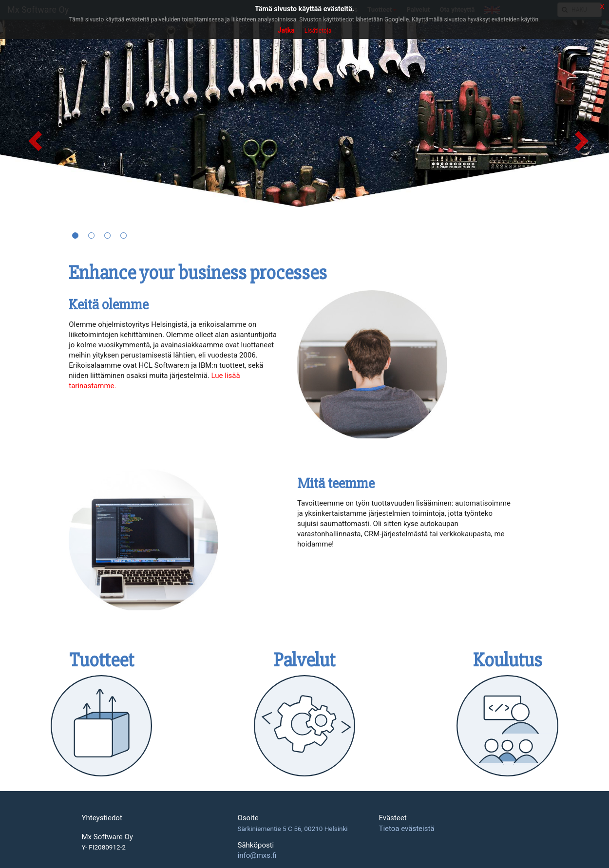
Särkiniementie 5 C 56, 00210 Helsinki (292, 829)
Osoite (248, 818)
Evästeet (392, 818)
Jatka (286, 30)
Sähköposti (256, 845)
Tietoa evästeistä (406, 829)
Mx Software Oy (107, 837)
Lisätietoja (318, 31)
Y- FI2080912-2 (104, 847)
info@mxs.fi (257, 855)
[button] (30, 134)
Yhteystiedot (102, 818)
